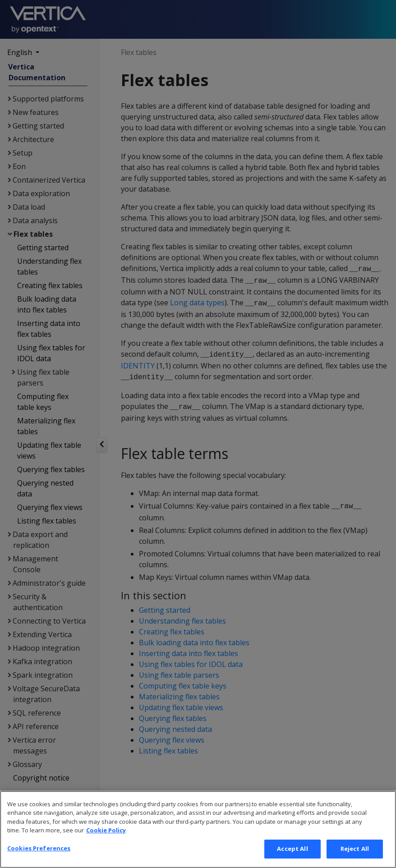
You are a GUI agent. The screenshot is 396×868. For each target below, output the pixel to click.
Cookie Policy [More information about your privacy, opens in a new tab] (106, 843)
